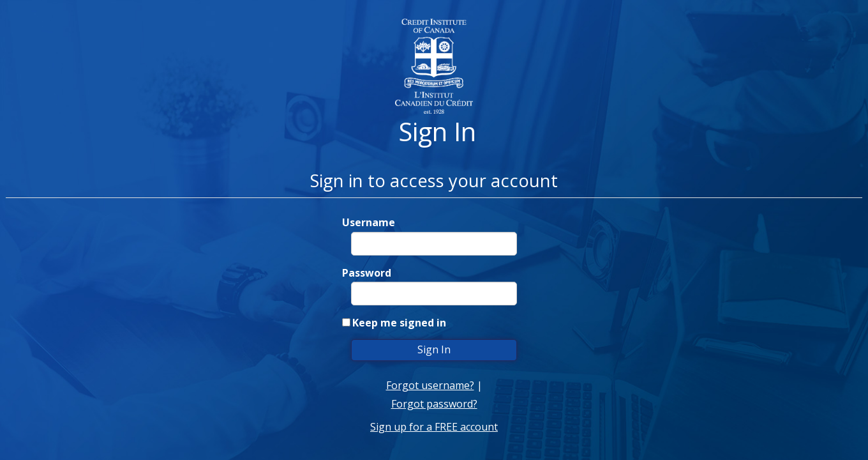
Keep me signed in (399, 323)
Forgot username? (430, 385)
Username (369, 222)
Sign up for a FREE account (434, 427)
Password (367, 273)
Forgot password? (434, 404)
